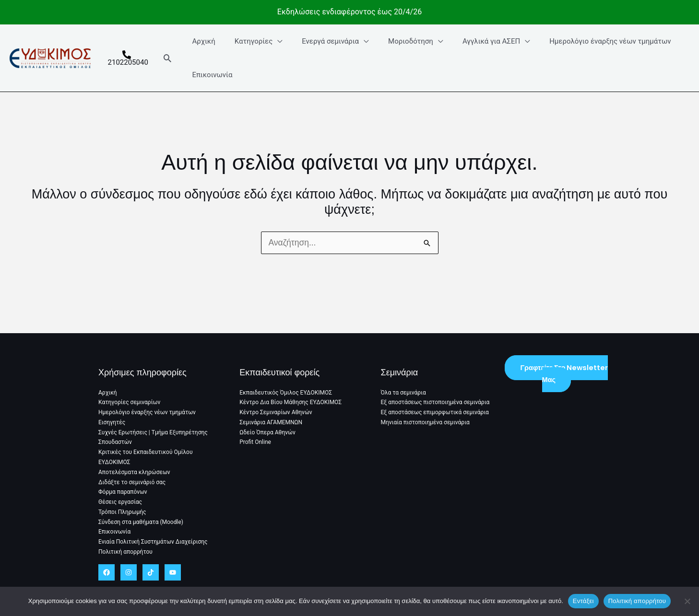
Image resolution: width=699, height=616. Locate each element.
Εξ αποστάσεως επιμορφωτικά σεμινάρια (435, 415)
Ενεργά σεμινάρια (322, 41)
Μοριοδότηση (397, 41)
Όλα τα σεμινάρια (403, 395)
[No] (687, 601)
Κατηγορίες (249, 41)
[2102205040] (128, 58)
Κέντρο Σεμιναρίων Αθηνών (276, 415)
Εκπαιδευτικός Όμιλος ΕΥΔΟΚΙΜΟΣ (286, 395)
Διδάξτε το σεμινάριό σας (132, 484)
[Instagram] (129, 572)
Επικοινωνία (213, 75)
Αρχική (204, 41)
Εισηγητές (112, 425)
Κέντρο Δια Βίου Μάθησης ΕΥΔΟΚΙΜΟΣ (290, 406)
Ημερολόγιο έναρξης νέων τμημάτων (586, 41)
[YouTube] (173, 572)
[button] (171, 58)
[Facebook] (107, 572)
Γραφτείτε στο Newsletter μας (564, 377)
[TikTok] (151, 572)
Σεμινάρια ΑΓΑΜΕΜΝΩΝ (271, 425)
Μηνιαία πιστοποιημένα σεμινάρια (425, 425)
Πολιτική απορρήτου (125, 552)
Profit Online (255, 444)
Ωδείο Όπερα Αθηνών (267, 435)
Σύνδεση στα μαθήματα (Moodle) (141, 523)
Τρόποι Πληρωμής (122, 513)
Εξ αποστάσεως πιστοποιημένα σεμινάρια (435, 406)
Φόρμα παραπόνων (123, 493)
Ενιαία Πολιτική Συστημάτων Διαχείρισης (153, 542)
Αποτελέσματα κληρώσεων (134, 474)
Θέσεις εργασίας (120, 503)
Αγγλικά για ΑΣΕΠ (473, 41)
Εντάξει (583, 601)
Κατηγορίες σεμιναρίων (129, 406)
